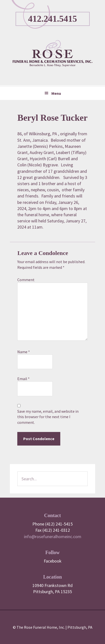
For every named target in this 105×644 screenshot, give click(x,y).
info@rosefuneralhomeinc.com (53, 537)
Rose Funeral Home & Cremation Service (52, 53)
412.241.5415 (53, 19)
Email (23, 379)
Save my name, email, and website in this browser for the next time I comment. (48, 417)
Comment (26, 280)
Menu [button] (56, 93)
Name (24, 352)
